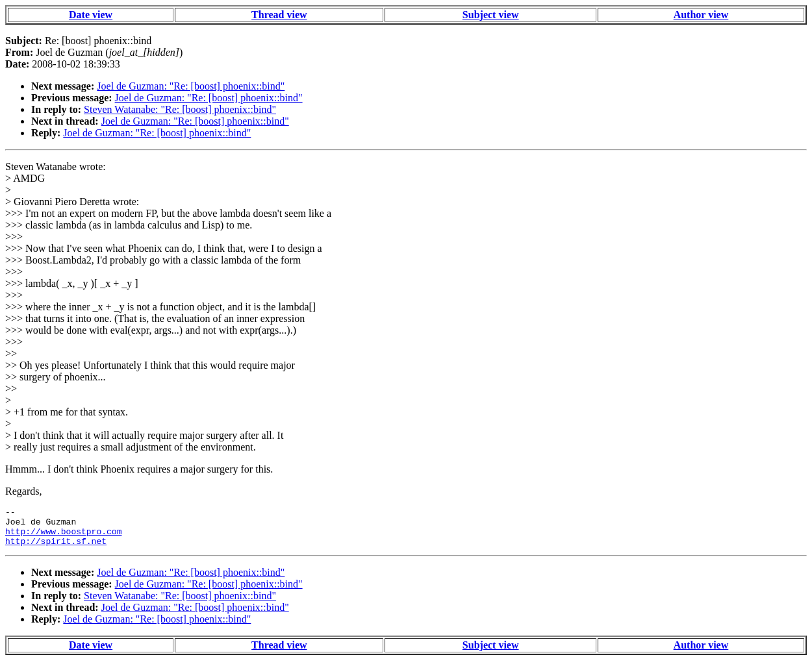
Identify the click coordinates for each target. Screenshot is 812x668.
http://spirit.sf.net (56, 549)
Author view (701, 15)
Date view (91, 15)
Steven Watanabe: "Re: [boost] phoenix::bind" (180, 109)
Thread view (279, 15)
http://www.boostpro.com (63, 537)
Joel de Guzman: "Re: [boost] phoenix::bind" (191, 86)
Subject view (491, 15)
